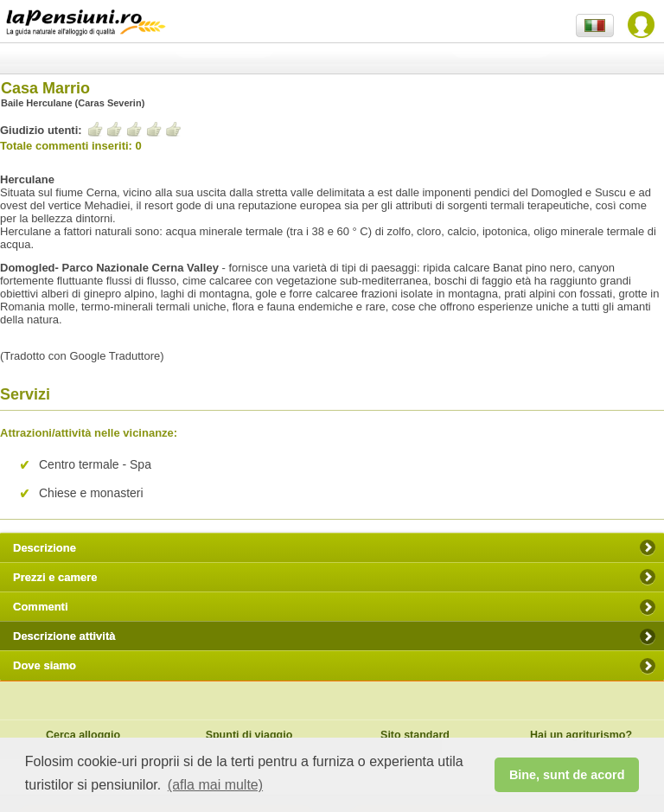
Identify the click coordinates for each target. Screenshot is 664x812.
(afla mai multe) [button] (215, 785)
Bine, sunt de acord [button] (567, 775)
